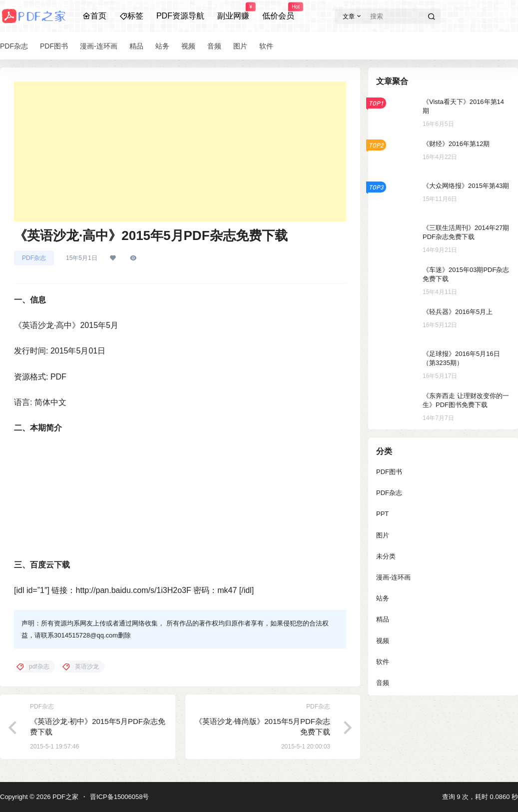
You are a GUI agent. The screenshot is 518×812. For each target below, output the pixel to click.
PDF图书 (389, 472)
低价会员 (278, 11)
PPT (382, 514)
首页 (94, 16)
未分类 (386, 556)
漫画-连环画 (393, 577)
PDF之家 (64, 797)
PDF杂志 (34, 258)
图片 (383, 535)
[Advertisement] (180, 151)
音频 (383, 683)
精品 (383, 619)
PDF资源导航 (180, 16)
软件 (383, 662)
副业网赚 (233, 11)
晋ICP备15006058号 (120, 797)
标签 (131, 16)
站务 (383, 598)
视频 (383, 641)
